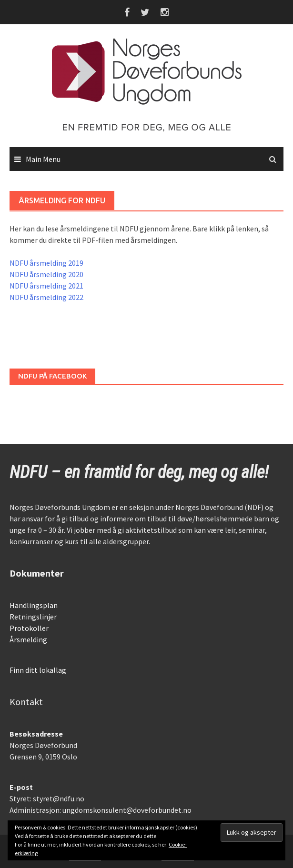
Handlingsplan (34, 605)
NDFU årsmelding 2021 (46, 286)
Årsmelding (28, 639)
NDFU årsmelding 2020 (46, 274)
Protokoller (29, 628)
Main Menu (43, 159)
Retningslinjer (33, 617)
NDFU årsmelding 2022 (46, 297)
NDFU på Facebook (52, 376)
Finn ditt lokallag (38, 670)
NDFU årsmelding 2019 (46, 263)
